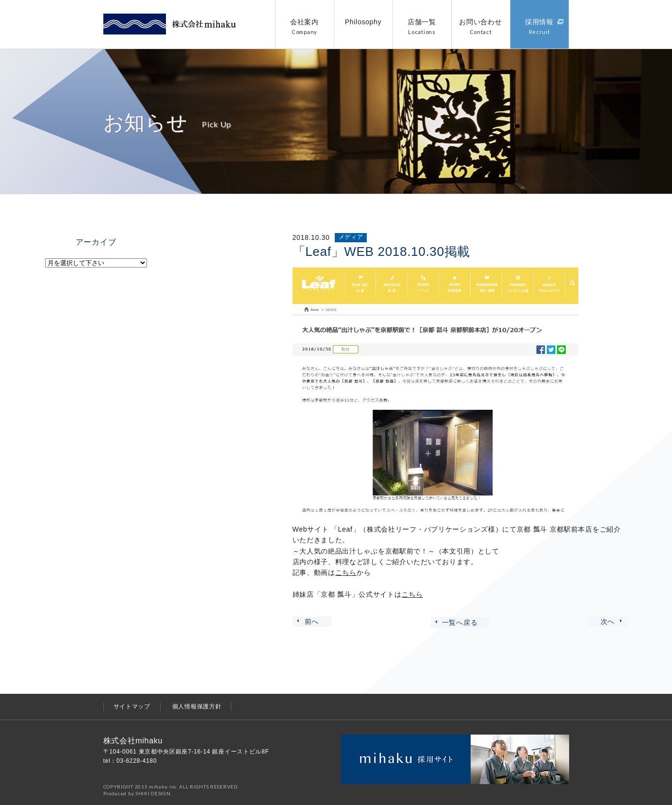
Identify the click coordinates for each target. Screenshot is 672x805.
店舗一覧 (422, 26)
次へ (613, 621)
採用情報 (545, 26)
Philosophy (363, 22)
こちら (346, 572)
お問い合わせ (480, 26)
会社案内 (304, 26)
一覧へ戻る (456, 622)
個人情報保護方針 (197, 706)
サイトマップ (132, 706)
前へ (307, 621)
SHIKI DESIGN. (154, 793)
